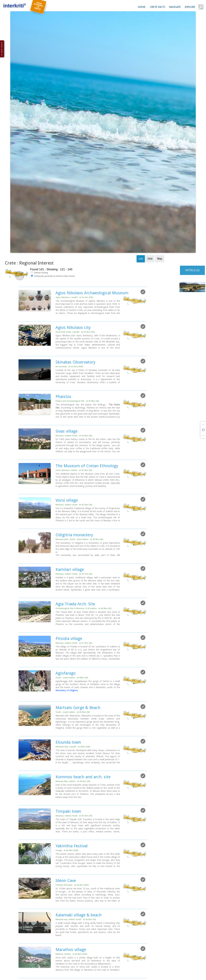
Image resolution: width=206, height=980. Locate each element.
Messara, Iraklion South (74, 397)
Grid (150, 220)
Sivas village (67, 393)
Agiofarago (66, 634)
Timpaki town (68, 772)
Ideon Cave (66, 840)
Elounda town (68, 703)
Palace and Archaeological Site (77, 362)
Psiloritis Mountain (72, 845)
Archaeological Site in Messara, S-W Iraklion (84, 569)
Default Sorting (39, 234)
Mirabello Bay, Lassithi (73, 707)
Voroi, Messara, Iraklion (74, 431)
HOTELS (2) (192, 232)
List (141, 220)
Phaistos (63, 358)
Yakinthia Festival (72, 806)
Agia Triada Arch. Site (75, 565)
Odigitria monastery (74, 496)
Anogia (67, 810)
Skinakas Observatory (75, 324)
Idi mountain (69, 328)
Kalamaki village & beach (79, 875)
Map (160, 220)
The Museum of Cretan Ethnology (87, 427)
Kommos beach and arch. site (83, 737)
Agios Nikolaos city (73, 289)
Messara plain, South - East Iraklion (79, 500)
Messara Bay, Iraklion (73, 741)
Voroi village (67, 461)
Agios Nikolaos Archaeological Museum (92, 255)
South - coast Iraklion (72, 638)
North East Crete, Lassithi (75, 294)
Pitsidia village (69, 599)
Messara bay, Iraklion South (76, 879)
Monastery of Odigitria (67, 651)
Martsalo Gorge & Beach (78, 668)
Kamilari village (70, 530)
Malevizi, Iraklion (71, 914)
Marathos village (71, 909)
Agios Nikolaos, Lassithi (74, 259)
